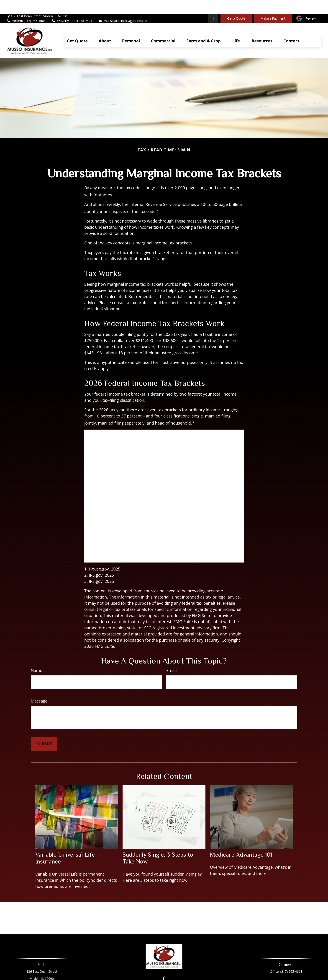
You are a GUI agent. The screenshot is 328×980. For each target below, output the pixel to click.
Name (36, 657)
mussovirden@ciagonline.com (123, 7)
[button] (77, 27)
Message (39, 687)
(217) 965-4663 (291, 958)
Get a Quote (236, 5)
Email (172, 657)
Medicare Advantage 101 (241, 841)
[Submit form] (44, 730)
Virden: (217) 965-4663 (26, 7)
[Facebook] (213, 5)
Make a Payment (273, 5)
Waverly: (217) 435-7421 (72, 7)
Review (310, 5)
